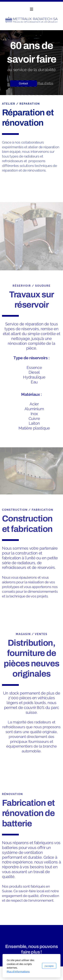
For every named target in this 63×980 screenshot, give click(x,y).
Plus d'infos (45, 83)
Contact (23, 83)
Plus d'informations (18, 971)
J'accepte (49, 966)
